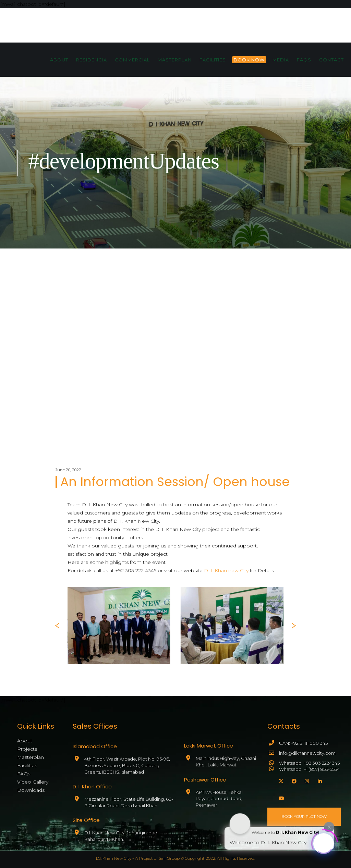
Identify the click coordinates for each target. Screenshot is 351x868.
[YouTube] (280, 797)
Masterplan (31, 757)
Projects (27, 749)
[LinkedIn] (319, 780)
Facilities (27, 765)
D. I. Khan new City (226, 570)
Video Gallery (33, 782)
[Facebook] (293, 780)
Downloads (31, 790)
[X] (280, 780)
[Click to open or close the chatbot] (324, 842)
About (25, 741)
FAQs (24, 774)
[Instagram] (306, 780)
